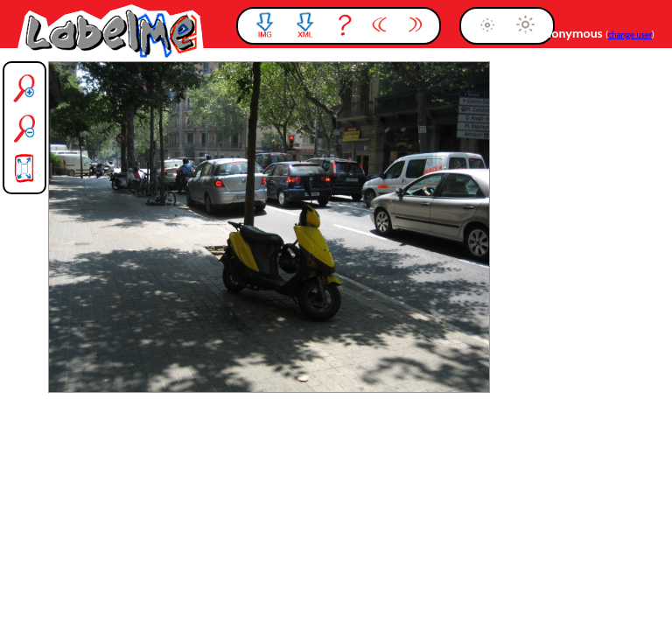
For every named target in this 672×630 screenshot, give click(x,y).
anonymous (572, 33)
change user (630, 35)
